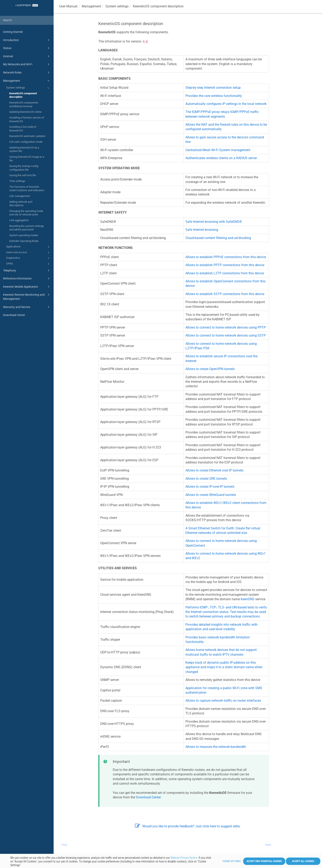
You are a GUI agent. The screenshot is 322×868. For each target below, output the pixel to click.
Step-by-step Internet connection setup (213, 88)
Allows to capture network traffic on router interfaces (223, 701)
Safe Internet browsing (202, 230)
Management (27, 81)
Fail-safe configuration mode (26, 142)
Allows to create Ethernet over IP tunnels (214, 470)
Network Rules (27, 72)
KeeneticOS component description (23, 95)
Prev (64, 845)
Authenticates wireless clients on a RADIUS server (221, 158)
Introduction (27, 40)
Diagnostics (28, 258)
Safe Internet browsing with (214, 222)
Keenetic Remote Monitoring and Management (27, 296)
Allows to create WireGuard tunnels (211, 495)
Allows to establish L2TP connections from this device (225, 273)
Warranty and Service (27, 307)
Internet (27, 56)
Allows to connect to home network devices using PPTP (226, 327)
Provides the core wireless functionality (214, 96)
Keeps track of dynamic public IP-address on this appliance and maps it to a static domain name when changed (224, 667)
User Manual (68, 6)
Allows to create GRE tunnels (206, 479)
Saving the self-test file (23, 175)
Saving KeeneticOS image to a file (27, 159)
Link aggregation (19, 220)
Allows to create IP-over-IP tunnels (210, 487)
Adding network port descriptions (21, 204)
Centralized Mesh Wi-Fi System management (218, 150)
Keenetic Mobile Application (27, 287)
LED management (20, 196)
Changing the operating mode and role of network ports (26, 213)
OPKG (28, 264)
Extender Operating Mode (24, 241)
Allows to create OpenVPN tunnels (210, 369)
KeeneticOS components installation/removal (24, 104)
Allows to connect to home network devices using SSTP (226, 335)
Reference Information (27, 278)
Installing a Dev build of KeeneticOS (23, 129)
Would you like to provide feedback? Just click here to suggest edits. (188, 826)
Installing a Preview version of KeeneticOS (27, 119)
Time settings (17, 181)
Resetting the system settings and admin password (27, 228)
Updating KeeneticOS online (25, 112)
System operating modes (24, 235)
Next (268, 845)
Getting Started (13, 32)
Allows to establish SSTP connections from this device (225, 294)
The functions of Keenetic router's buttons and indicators (27, 189)
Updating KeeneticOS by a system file (24, 149)
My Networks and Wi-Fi (27, 64)
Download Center (14, 315)
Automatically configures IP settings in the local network (226, 104)
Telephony (27, 270)
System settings (28, 88)
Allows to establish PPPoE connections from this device (226, 257)
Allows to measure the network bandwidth (216, 747)
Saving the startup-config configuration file (24, 168)
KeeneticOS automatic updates (27, 136)
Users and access (28, 253)
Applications (28, 247)
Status (27, 48)
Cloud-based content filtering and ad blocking (218, 238)
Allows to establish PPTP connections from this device (225, 265)
